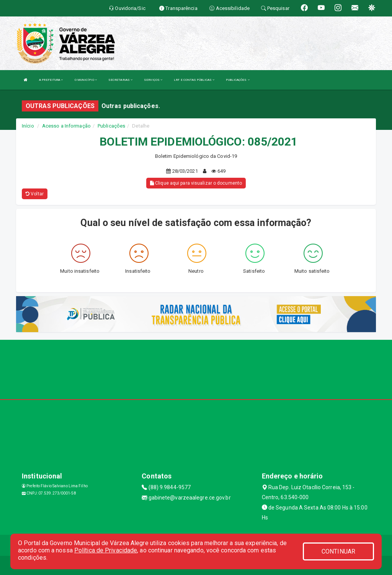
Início (28, 126)
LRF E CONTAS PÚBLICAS (194, 80)
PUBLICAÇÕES (238, 80)
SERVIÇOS (153, 80)
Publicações (111, 126)
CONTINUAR (338, 551)
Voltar (35, 194)
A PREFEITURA (51, 80)
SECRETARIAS (120, 80)
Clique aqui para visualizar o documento (196, 183)
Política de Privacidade (106, 550)
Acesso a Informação (66, 126)
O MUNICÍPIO (86, 80)
